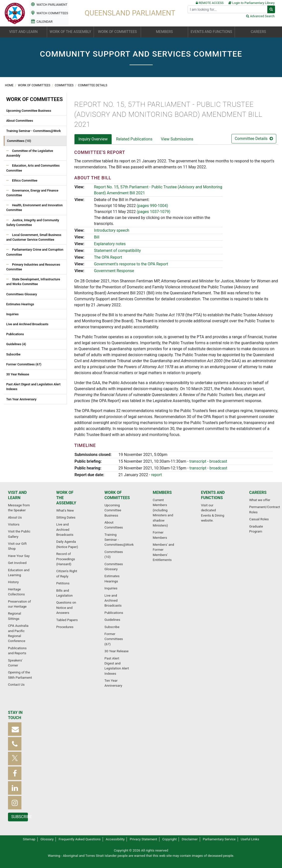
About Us (15, 517)
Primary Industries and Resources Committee (33, 267)
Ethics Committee (24, 180)
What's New (65, 510)
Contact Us (16, 684)
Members (162, 492)
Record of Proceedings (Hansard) (66, 559)
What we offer (260, 500)
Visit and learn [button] (23, 32)
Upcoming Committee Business (29, 111)
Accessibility (115, 839)
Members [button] (164, 32)
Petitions (63, 583)
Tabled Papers (67, 620)
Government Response (114, 271)
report (157, 475)
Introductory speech (112, 230)
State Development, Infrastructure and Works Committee (33, 282)
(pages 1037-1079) (154, 212)
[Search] (228, 9)
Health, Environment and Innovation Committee (34, 208)
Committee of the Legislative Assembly (30, 153)
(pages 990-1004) (152, 206)
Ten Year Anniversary (21, 399)
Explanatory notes (110, 244)
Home (10, 85)
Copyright (169, 839)
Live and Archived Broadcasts (27, 324)
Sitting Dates (66, 517)
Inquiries (12, 314)
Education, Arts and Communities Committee (33, 168)
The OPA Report (108, 257)
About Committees (20, 121)
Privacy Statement (143, 839)
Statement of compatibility (117, 251)
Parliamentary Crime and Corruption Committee (35, 252)
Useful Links (250, 839)
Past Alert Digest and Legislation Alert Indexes (33, 387)
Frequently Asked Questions (80, 839)
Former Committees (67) (24, 364)
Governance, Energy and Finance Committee (32, 193)
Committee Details (93, 85)
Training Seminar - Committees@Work (34, 131)
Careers (258, 492)
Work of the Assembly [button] (70, 32)
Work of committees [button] (117, 32)
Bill (97, 237)
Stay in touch (15, 715)
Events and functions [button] (211, 32)
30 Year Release (18, 374)
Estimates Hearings (20, 304)
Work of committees (35, 85)
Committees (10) (19, 141)
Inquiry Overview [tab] (93, 139)
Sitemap (29, 839)
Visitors (14, 524)
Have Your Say (19, 556)
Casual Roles (259, 519)
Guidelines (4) (16, 344)
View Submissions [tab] (177, 139)
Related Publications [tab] (134, 139)
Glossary (47, 839)
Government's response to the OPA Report (131, 264)
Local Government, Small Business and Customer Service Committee (34, 237)
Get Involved (17, 563)
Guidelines (112, 620)
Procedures (65, 627)
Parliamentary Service (219, 839)
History (13, 582)
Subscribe (13, 354)
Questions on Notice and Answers (66, 607)
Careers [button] (258, 32)
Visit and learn (17, 495)
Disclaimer (190, 839)
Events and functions (213, 495)
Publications (15, 334)
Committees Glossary (22, 294)
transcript (198, 461)
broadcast (218, 461)
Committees (65, 85)
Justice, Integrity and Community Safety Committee (33, 222)
